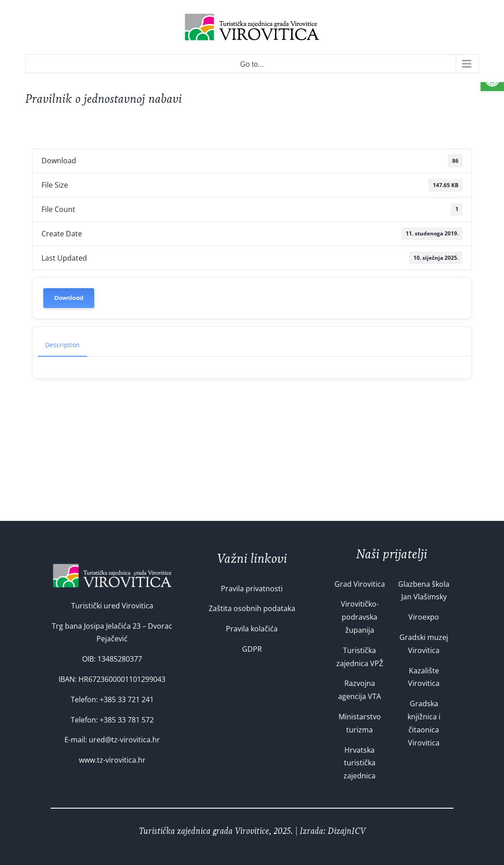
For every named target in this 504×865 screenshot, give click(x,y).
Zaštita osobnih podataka (252, 608)
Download (69, 298)
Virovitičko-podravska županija (360, 617)
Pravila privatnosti (252, 589)
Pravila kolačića (252, 629)
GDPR (252, 649)
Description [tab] (62, 345)
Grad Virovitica (360, 584)
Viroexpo (424, 617)
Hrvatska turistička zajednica (360, 763)
